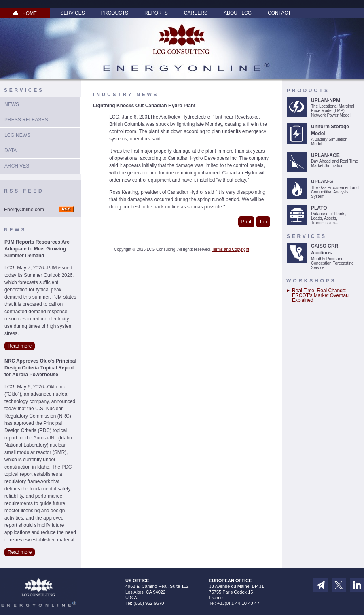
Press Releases (26, 120)
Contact (279, 13)
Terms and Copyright (231, 249)
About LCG (238, 13)
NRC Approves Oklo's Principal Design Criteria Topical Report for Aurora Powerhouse (40, 368)
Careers (196, 13)
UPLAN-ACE (325, 155)
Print (247, 222)
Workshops (311, 281)
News (12, 104)
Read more (20, 346)
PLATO (319, 208)
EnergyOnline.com (24, 210)
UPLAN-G (322, 182)
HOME (25, 13)
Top (263, 222)
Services (72, 13)
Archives (17, 166)
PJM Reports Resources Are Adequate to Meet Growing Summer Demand (37, 249)
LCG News (17, 135)
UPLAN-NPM (326, 100)
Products (115, 13)
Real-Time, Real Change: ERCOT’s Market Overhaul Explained (321, 295)
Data (11, 151)
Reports (156, 13)
